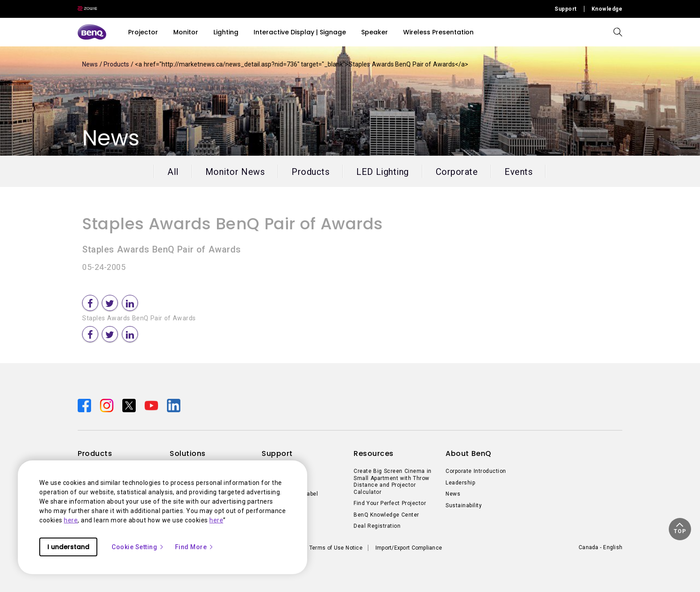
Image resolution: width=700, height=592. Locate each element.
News (91, 64)
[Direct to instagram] (108, 405)
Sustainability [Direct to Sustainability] (464, 505)
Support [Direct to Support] (566, 9)
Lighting (226, 32)
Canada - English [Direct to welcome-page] (600, 547)
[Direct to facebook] (85, 405)
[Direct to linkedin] (174, 405)
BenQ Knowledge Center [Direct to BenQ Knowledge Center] (386, 515)
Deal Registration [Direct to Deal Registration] (377, 526)
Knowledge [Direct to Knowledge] (607, 9)
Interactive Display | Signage (300, 32)
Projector (143, 32)
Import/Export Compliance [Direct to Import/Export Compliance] (409, 548)
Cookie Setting (138, 547)
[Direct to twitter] (130, 405)
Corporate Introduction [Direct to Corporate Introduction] (476, 471)
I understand (68, 547)
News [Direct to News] (453, 494)
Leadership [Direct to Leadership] (460, 483)
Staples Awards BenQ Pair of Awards (233, 224)
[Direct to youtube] (152, 405)
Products (117, 64)
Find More (195, 547)
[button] (680, 529)
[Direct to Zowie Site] (87, 9)
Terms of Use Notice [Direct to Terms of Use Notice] (336, 548)
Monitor (186, 32)
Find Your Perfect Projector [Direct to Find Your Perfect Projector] (390, 503)
